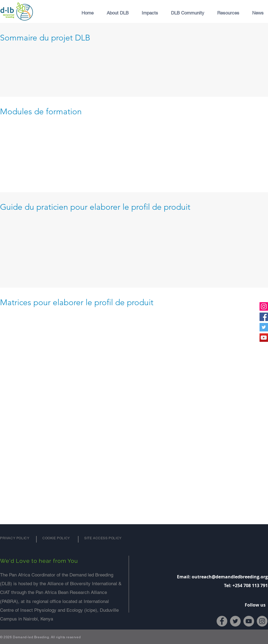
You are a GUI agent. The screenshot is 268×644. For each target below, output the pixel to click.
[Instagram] (264, 306)
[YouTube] (264, 338)
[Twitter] (264, 327)
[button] (115, 13)
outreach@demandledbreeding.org (230, 577)
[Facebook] (264, 317)
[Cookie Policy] (57, 538)
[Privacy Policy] (15, 538)
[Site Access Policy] (104, 538)
